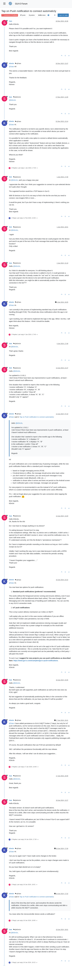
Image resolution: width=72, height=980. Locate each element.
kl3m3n (11, 64)
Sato (11, 21)
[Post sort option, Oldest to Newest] (55, 15)
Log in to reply (63, 15)
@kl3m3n (17, 97)
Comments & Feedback (10, 15)
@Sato (18, 64)
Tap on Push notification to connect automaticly (37, 417)
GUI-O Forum (21, 4)
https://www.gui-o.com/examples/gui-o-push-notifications (36, 661)
